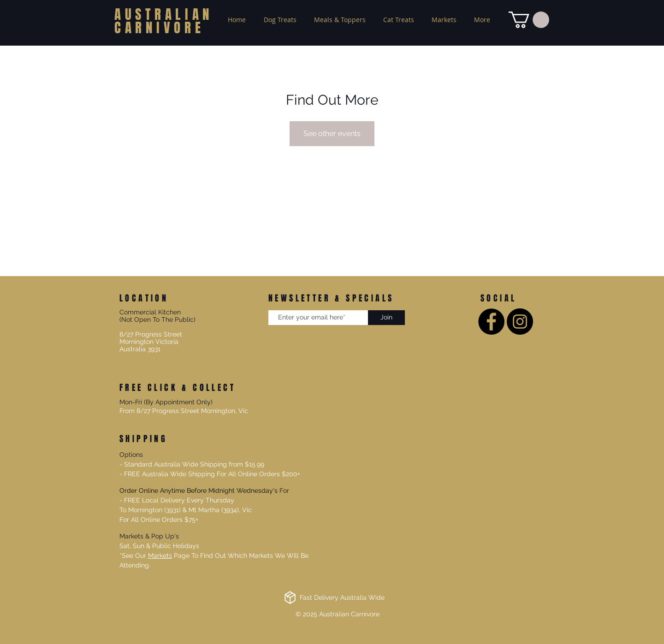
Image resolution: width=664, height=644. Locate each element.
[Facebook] (491, 322)
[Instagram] (520, 322)
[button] (529, 20)
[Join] (386, 318)
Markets (160, 555)
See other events (332, 133)
